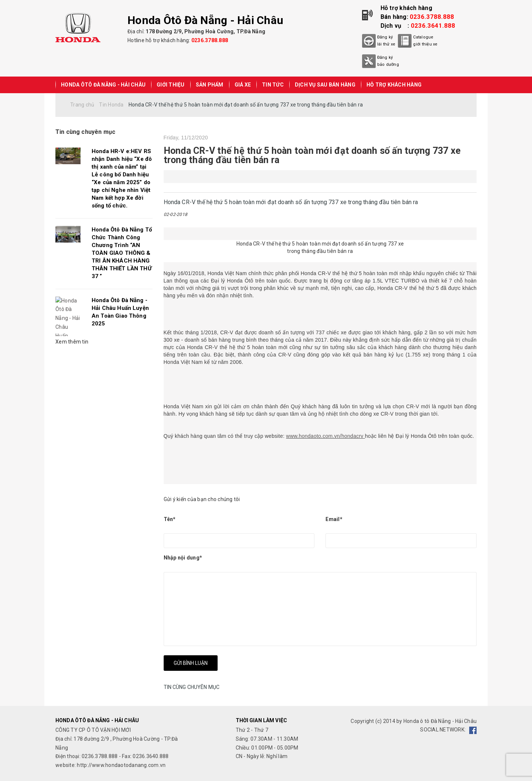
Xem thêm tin (72, 342)
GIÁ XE (243, 85)
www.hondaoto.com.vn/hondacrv (325, 436)
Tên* (170, 519)
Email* (334, 519)
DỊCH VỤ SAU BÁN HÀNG (325, 85)
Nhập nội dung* (183, 558)
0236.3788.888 (210, 40)
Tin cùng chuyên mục (85, 132)
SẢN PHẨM (210, 85)
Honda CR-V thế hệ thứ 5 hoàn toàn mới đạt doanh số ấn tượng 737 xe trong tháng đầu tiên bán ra (312, 155)
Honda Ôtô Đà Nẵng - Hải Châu (103, 85)
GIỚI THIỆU (171, 85)
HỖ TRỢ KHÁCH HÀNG (394, 85)
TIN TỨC (273, 85)
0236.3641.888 (433, 26)
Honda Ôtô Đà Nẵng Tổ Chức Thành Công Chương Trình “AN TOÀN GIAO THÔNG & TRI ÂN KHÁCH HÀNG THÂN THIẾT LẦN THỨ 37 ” (122, 253)
